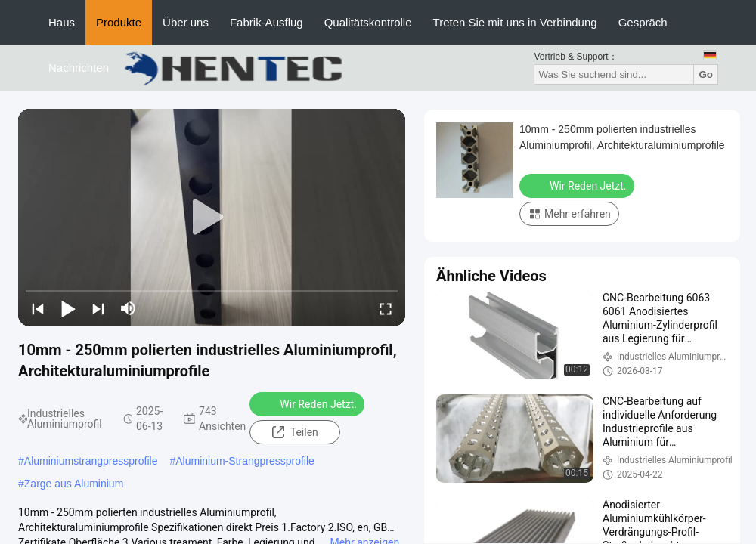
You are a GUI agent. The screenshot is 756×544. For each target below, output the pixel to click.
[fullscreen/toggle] (386, 308)
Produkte (119, 22)
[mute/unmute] (129, 308)
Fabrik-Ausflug (266, 22)
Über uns (186, 22)
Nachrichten (79, 68)
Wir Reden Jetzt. (308, 403)
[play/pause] (68, 308)
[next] (98, 308)
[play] (212, 218)
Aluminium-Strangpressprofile (245, 461)
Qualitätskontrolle (368, 22)
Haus (62, 22)
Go (706, 74)
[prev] (38, 308)
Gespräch (643, 22)
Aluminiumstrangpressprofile (91, 461)
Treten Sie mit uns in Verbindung (515, 22)
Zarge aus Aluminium (74, 484)
